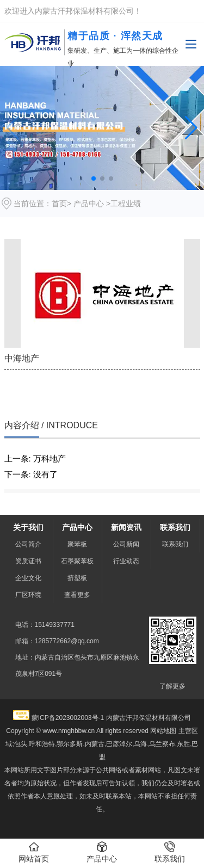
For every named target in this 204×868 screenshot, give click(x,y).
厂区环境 (28, 595)
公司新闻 (126, 544)
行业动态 (126, 561)
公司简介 (28, 544)
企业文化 (28, 578)
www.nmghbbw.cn (69, 731)
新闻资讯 (126, 527)
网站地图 (163, 731)
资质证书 (28, 561)
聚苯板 (77, 544)
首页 (59, 204)
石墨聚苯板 (77, 561)
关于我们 (28, 527)
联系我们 (175, 527)
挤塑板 (77, 578)
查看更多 (77, 595)
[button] (191, 128)
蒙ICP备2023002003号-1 (68, 718)
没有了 (45, 474)
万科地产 (50, 458)
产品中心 (89, 204)
